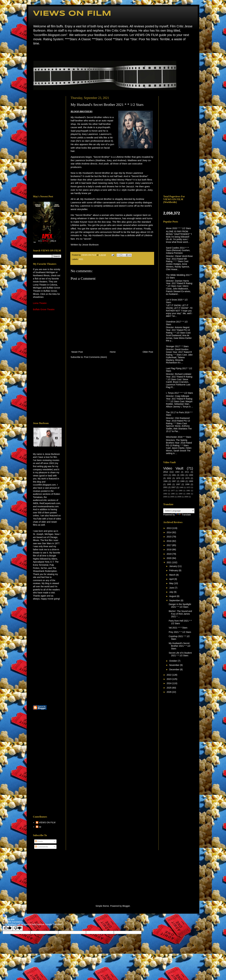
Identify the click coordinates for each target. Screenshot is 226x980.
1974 (165, 475)
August (173, 596)
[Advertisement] (47, 143)
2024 (169, 683)
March (173, 575)
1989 (191, 481)
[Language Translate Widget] (179, 511)
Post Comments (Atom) (96, 357)
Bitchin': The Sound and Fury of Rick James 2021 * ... (180, 614)
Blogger (126, 906)
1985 (173, 494)
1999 (191, 475)
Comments (41, 847)
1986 (165, 481)
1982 (188, 491)
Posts (39, 841)
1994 (181, 494)
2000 (165, 497)
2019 (169, 554)
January (173, 566)
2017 (169, 545)
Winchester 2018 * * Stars (179, 437)
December (175, 669)
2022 (169, 675)
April (172, 579)
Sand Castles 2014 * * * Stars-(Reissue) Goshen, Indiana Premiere (178, 250)
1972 (188, 487)
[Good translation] (8, 928)
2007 (173, 487)
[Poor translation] (18, 928)
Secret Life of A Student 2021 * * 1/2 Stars (180, 654)
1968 (181, 487)
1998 (187, 484)
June (172, 588)
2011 (187, 472)
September (175, 600)
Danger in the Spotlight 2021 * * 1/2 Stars (180, 606)
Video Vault (173, 468)
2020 (169, 558)
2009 (186, 497)
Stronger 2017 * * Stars (177, 346)
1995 (169, 484)
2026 (169, 692)
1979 (187, 478)
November (175, 665)
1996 (188, 494)
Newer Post (77, 352)
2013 (169, 528)
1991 (182, 475)
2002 (169, 478)
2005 (172, 497)
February (174, 570)
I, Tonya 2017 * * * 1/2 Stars (180, 393)
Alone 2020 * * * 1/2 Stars (179, 228)
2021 (81, 259)
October (173, 661)
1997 (178, 484)
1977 (173, 491)
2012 (166, 472)
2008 (179, 497)
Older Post (148, 352)
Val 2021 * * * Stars (178, 628)
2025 (169, 688)
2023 (169, 679)
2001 (165, 487)
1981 (174, 475)
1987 (174, 481)
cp (40, 827)
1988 (182, 481)
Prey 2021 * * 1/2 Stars (180, 632)
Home (34, 53)
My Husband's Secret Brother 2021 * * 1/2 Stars (180, 646)
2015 (169, 537)
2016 (169, 541)
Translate (183, 515)
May (172, 583)
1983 (165, 494)
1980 (181, 491)
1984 (177, 472)
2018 (169, 550)
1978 (178, 478)
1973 (165, 491)
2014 (169, 532)
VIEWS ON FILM (72, 14)
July (171, 592)
